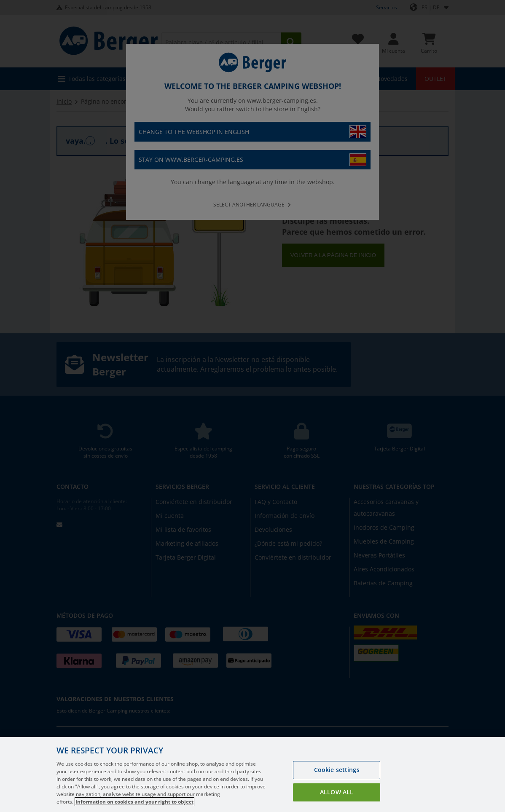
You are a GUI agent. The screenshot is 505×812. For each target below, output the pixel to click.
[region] (252, 774)
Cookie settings (337, 770)
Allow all (337, 792)
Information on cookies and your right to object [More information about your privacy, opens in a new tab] (134, 802)
